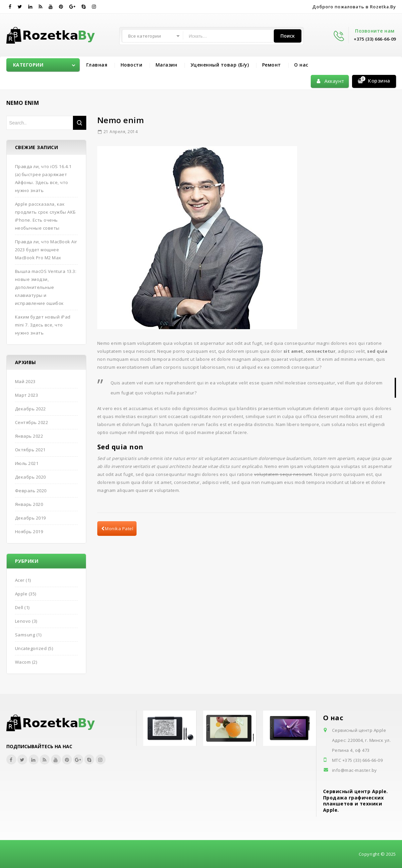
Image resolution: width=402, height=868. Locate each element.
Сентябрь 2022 (32, 422)
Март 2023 (27, 395)
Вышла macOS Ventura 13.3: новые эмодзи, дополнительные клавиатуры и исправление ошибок (46, 287)
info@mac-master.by (355, 770)
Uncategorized (31, 648)
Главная (97, 65)
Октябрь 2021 (30, 450)
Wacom (23, 662)
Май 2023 (25, 381)
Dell (19, 607)
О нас (301, 65)
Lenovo (23, 621)
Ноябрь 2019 (29, 532)
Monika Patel (117, 529)
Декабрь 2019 (30, 518)
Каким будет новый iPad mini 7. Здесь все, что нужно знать (43, 325)
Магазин (167, 65)
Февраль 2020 (31, 491)
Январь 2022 (29, 436)
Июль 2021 (27, 463)
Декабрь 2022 (30, 409)
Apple (21, 594)
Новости (132, 65)
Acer (20, 580)
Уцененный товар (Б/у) (220, 65)
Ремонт (272, 65)
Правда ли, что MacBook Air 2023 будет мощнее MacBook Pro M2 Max (46, 250)
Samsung (25, 635)
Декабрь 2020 (30, 477)
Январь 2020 (29, 504)
